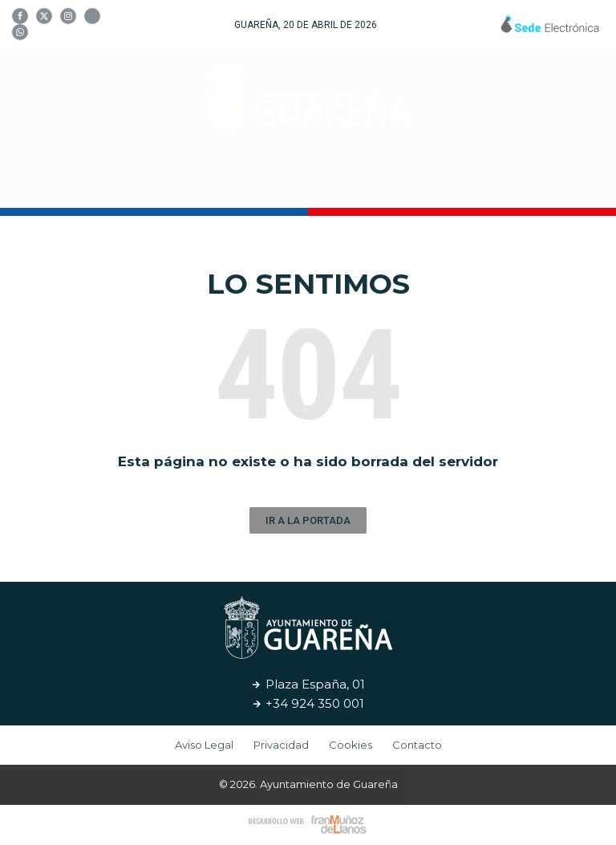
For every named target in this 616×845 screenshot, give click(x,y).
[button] (308, 520)
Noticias (518, 183)
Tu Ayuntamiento (137, 184)
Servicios (432, 183)
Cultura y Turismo (302, 184)
